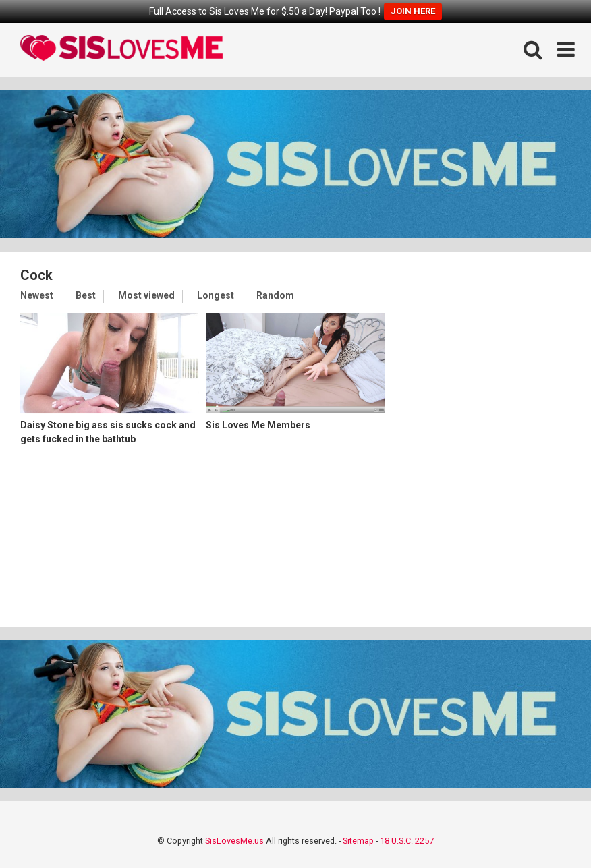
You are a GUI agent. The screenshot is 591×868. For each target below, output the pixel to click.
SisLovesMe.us (234, 841)
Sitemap (358, 841)
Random (275, 295)
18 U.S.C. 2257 (407, 841)
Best (86, 295)
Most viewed (146, 295)
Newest (37, 295)
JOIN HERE (413, 11)
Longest (216, 295)
